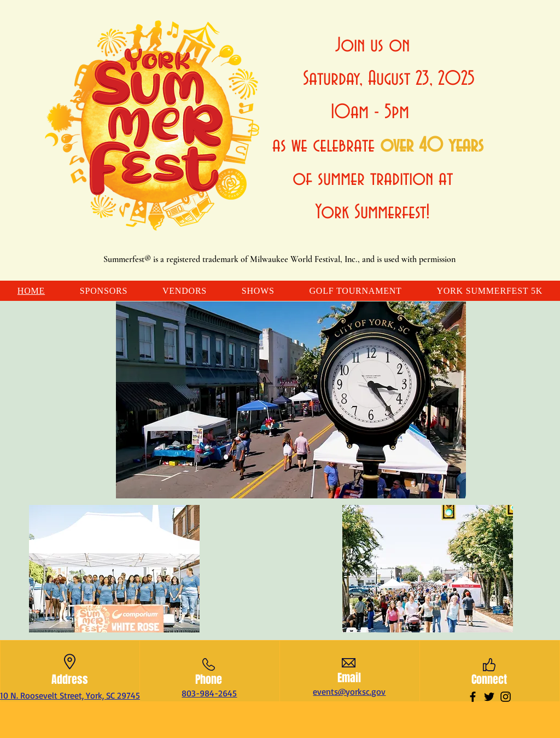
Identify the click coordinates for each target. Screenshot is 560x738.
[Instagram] (506, 697)
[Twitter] (489, 697)
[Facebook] (473, 697)
